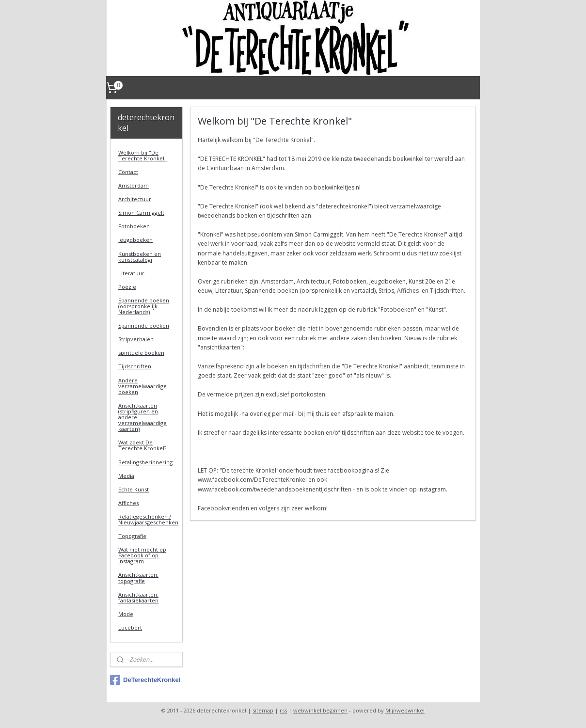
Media (126, 476)
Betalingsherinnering (145, 462)
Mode (126, 614)
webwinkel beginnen (320, 710)
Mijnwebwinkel (405, 710)
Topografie (132, 536)
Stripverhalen (136, 339)
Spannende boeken (144, 325)
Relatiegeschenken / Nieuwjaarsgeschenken (148, 519)
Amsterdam (134, 185)
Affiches (128, 503)
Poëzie (127, 287)
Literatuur (131, 273)
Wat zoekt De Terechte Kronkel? (142, 445)
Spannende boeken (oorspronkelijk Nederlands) (144, 306)
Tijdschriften (135, 366)
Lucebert (130, 627)
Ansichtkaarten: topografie (138, 578)
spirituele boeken (141, 353)
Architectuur (135, 199)
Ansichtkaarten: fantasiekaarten (138, 597)
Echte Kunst (134, 489)
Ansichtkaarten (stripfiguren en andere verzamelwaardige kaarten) (143, 417)
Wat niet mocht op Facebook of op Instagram (142, 555)
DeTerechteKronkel (145, 680)
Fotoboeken (134, 226)
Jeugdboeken (135, 240)
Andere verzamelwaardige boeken (143, 386)
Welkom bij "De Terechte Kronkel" (143, 155)
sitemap (263, 710)
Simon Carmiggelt (141, 213)
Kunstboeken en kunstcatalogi (140, 257)
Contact (128, 172)
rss (283, 710)
